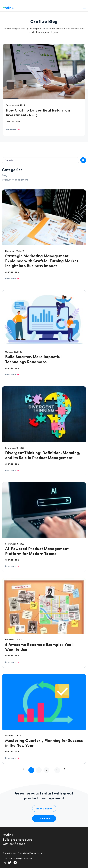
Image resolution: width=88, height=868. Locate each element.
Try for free (44, 818)
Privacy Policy (23, 853)
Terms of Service (10, 853)
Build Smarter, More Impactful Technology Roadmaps (33, 359)
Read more (13, 129)
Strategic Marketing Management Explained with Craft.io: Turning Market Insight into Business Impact (42, 261)
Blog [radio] (5, 175)
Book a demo (44, 808)
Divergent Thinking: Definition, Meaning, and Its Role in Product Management (43, 455)
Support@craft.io (38, 853)
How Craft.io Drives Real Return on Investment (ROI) (38, 112)
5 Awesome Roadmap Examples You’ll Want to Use (40, 647)
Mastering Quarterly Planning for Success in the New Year (44, 743)
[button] (39, 770)
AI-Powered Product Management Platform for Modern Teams (37, 551)
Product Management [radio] (15, 179)
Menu (84, 8)
